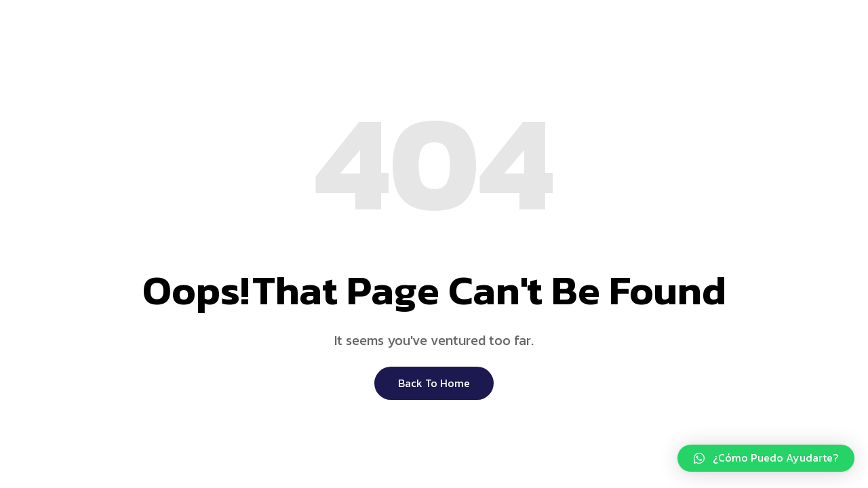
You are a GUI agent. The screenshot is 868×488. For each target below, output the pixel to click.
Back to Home (434, 383)
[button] (766, 458)
